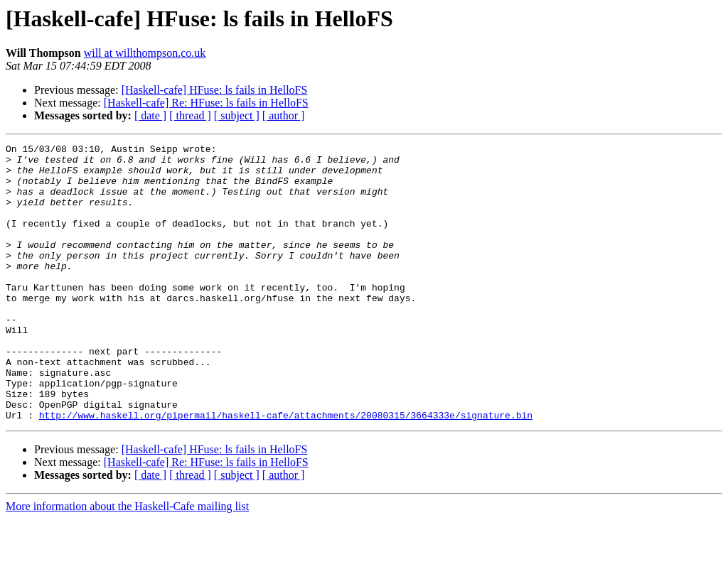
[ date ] (150, 115)
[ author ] (284, 115)
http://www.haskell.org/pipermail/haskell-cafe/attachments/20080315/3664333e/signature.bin (286, 470)
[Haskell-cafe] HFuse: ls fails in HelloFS (215, 90)
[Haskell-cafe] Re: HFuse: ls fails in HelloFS (206, 103)
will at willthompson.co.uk (145, 53)
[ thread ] (190, 115)
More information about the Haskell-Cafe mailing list (127, 562)
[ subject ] (237, 115)
